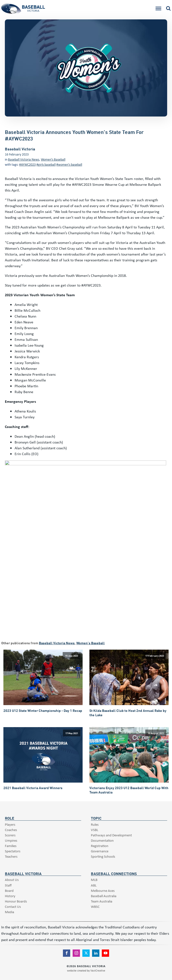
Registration (100, 846)
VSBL (95, 830)
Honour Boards (16, 901)
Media (9, 912)
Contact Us (13, 906)
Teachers (11, 856)
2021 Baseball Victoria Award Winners (33, 788)
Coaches (11, 830)
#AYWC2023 (27, 164)
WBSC (95, 906)
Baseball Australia (104, 896)
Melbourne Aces (103, 891)
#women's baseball (69, 164)
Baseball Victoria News (24, 159)
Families (11, 846)
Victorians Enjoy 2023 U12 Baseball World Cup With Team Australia (129, 790)
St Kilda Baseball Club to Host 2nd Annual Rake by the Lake (128, 713)
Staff (8, 885)
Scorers (10, 835)
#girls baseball (46, 164)
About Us (12, 880)
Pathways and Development (111, 835)
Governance (100, 851)
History (10, 896)
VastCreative (98, 970)
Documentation (102, 840)
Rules (95, 824)
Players (10, 824)
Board (9, 891)
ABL (94, 885)
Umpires (11, 840)
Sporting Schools (103, 856)
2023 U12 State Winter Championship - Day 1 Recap (43, 711)
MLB (94, 880)
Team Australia (102, 901)
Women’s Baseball (53, 159)
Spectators (13, 851)
